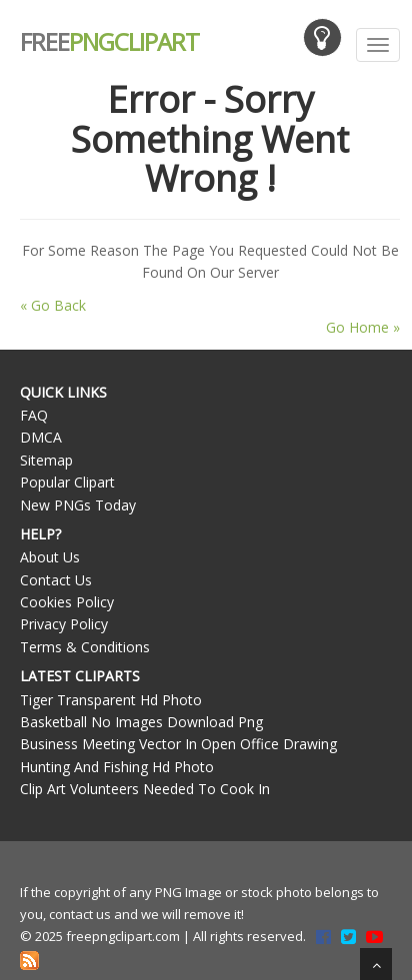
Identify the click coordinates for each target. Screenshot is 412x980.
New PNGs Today (78, 505)
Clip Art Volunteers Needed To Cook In (145, 789)
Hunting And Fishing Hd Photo (117, 767)
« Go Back (53, 305)
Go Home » (363, 327)
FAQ (34, 415)
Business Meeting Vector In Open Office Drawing (178, 744)
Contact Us (56, 580)
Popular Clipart (67, 482)
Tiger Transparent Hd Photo (111, 700)
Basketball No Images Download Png (141, 722)
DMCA (41, 437)
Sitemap (46, 460)
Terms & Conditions (85, 647)
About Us (50, 557)
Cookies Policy (67, 602)
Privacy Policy (64, 624)
